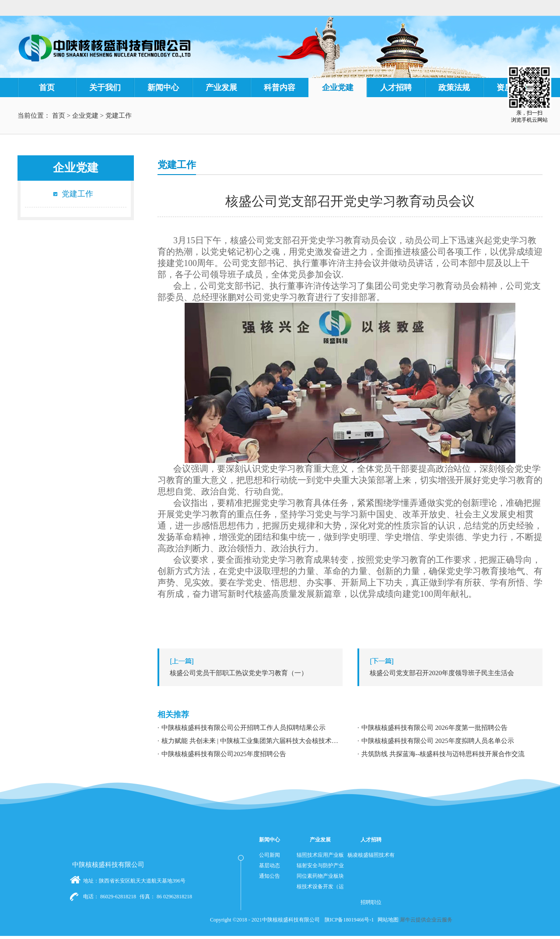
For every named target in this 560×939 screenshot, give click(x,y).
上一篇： (252, 673)
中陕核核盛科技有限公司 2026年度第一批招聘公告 (434, 728)
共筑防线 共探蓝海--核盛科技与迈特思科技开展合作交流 (443, 754)
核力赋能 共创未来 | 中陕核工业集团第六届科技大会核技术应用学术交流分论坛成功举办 (252, 741)
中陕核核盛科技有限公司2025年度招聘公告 (224, 754)
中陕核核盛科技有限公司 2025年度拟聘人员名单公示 (438, 741)
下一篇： (452, 673)
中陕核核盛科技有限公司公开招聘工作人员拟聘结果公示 (243, 728)
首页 (47, 88)
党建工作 (119, 116)
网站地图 (387, 920)
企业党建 (85, 116)
